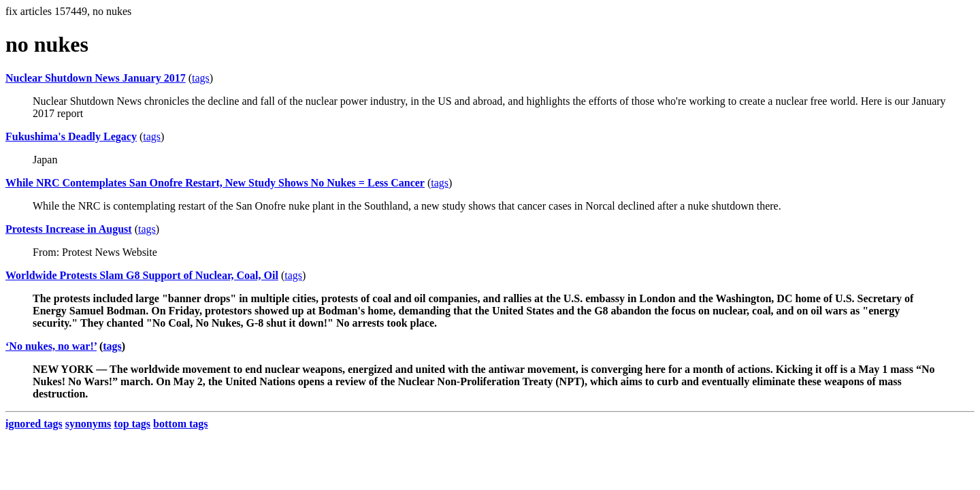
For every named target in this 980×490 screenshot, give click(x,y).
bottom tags (180, 424)
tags (201, 78)
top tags (132, 424)
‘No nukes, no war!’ (51, 346)
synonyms (88, 424)
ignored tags (34, 424)
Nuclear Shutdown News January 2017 (96, 78)
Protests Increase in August (69, 229)
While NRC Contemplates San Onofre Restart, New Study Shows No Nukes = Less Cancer (215, 183)
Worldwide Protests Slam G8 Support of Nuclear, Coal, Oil (142, 275)
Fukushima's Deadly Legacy (71, 136)
